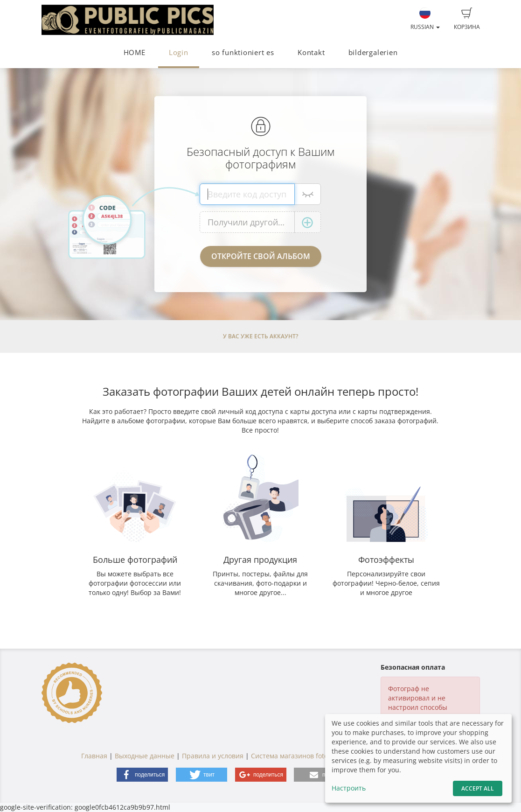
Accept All (478, 788)
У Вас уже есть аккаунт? (260, 336)
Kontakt (311, 52)
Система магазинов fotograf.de (301, 756)
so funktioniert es (243, 52)
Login (179, 52)
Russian (425, 19)
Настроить (349, 788)
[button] (142, 775)
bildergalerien (373, 52)
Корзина (467, 19)
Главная (94, 756)
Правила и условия (213, 756)
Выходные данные (145, 756)
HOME (135, 52)
